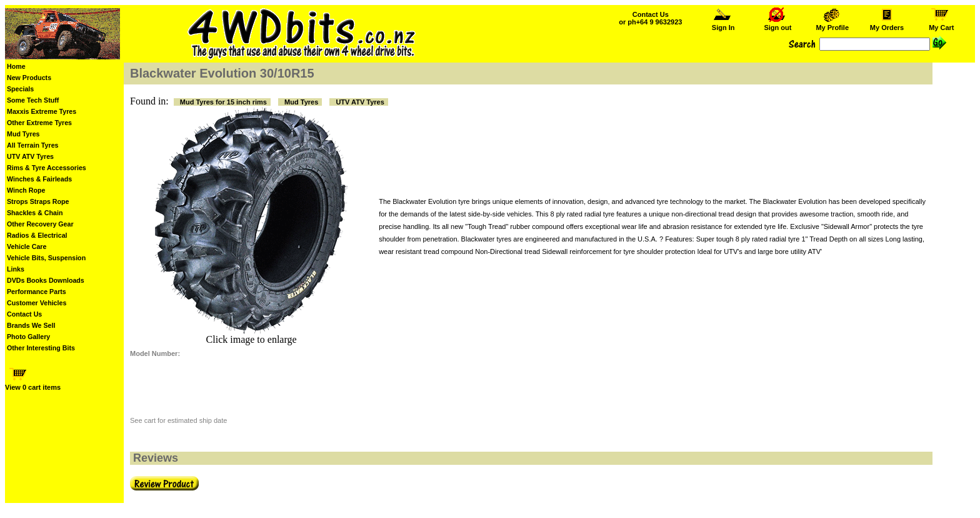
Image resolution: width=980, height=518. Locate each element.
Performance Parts (37, 292)
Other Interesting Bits (41, 348)
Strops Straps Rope (38, 201)
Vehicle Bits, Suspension (46, 258)
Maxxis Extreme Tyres (42, 111)
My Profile (832, 24)
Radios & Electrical (37, 235)
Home (16, 66)
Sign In (723, 24)
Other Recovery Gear (40, 224)
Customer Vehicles (37, 303)
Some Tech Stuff (33, 100)
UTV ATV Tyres (30, 156)
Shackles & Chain (35, 213)
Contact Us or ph (650, 18)
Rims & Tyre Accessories (47, 168)
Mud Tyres (23, 134)
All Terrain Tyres (33, 145)
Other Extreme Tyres (39, 123)
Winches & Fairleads (39, 179)
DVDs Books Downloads (46, 280)
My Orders (887, 24)
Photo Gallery (28, 337)
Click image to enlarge (252, 339)
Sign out (777, 24)
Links (16, 269)
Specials (20, 89)
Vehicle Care (27, 246)
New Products (29, 78)
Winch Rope (26, 190)
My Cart (941, 24)
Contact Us (24, 314)
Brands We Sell (31, 325)
